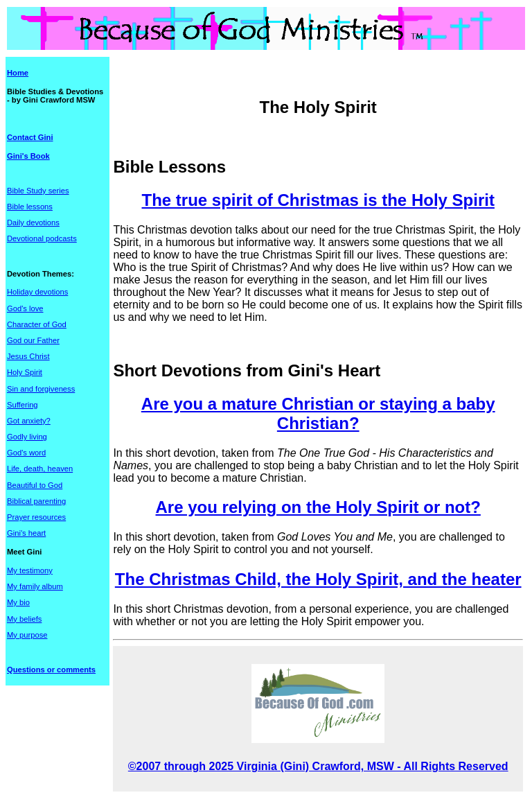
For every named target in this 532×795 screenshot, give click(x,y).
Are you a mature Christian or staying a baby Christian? (318, 413)
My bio (18, 602)
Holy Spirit (25, 372)
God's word (26, 453)
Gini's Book (28, 156)
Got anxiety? (29, 421)
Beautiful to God (35, 485)
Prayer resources (36, 517)
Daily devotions (33, 222)
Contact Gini (30, 137)
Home (18, 73)
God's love (25, 308)
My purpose (27, 635)
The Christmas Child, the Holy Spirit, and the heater (318, 579)
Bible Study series (38, 191)
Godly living (27, 437)
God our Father (33, 340)
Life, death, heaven (40, 469)
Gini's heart (26, 533)
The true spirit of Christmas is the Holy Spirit (318, 200)
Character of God (37, 324)
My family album (35, 586)
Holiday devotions (37, 292)
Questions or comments (51, 670)
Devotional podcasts (42, 238)
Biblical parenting (36, 501)
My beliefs (24, 619)
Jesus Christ (28, 356)
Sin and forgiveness (41, 389)
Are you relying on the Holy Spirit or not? (318, 507)
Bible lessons (30, 207)
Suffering (23, 405)
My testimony (30, 570)
